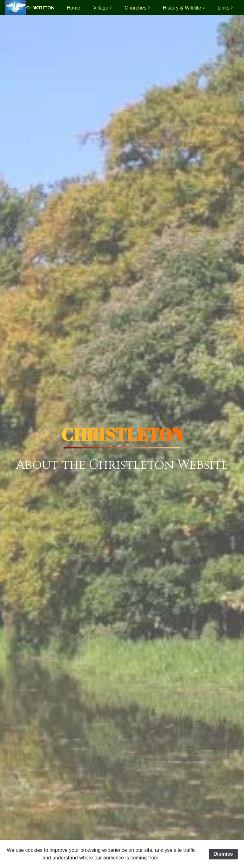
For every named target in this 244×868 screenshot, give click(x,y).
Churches (135, 8)
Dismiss (223, 854)
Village (101, 8)
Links (224, 8)
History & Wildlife (182, 8)
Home (74, 8)
